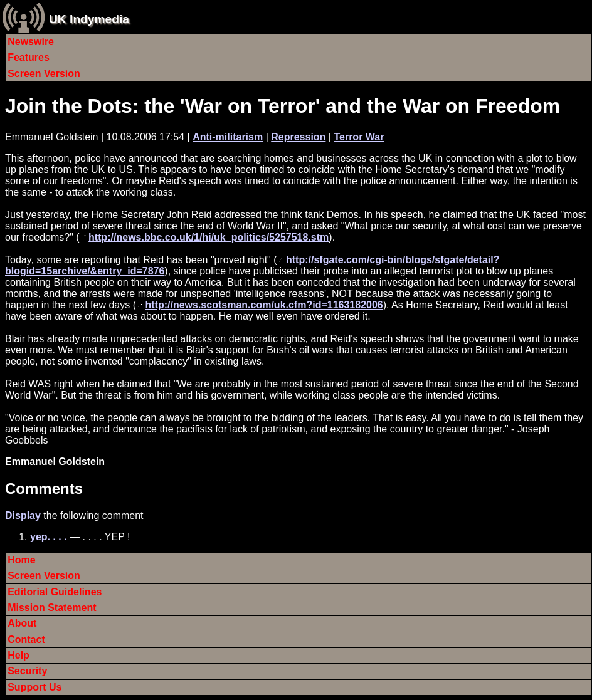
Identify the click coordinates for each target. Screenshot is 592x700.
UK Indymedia (89, 19)
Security (27, 671)
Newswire (31, 42)
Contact (26, 640)
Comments (44, 488)
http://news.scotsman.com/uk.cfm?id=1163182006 (264, 305)
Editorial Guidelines (55, 592)
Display (23, 515)
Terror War (359, 137)
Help (18, 655)
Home (21, 560)
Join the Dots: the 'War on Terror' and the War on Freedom (283, 106)
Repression (298, 137)
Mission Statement (52, 608)
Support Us (34, 687)
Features (29, 57)
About (22, 623)
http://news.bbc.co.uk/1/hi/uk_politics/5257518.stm (209, 237)
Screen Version (44, 74)
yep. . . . (49, 537)
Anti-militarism (228, 137)
